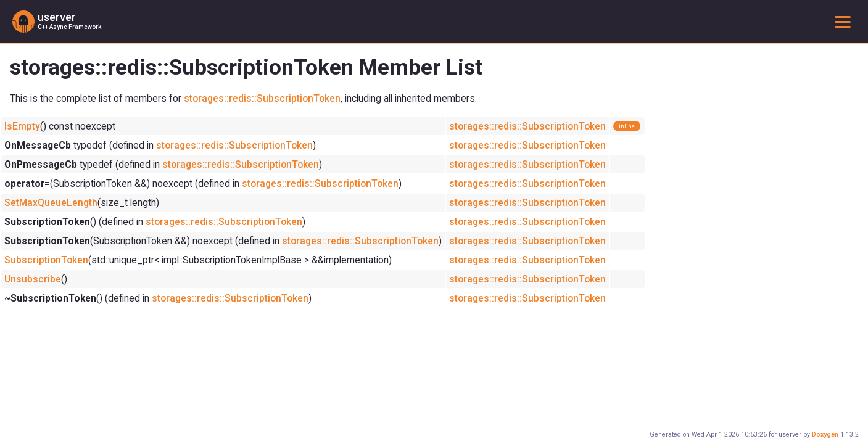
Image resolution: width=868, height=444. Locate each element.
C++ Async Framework (69, 27)
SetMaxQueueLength (51, 203)
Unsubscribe (33, 279)
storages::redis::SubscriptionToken (262, 98)
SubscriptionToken (46, 260)
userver (57, 17)
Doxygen (825, 434)
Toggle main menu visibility (845, 21)
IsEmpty (22, 126)
